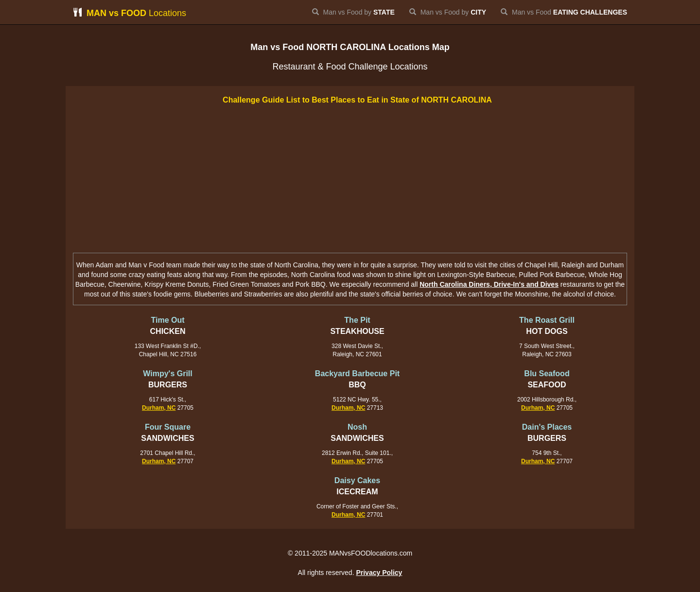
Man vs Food (564, 12)
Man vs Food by (353, 12)
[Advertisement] (350, 180)
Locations (130, 13)
